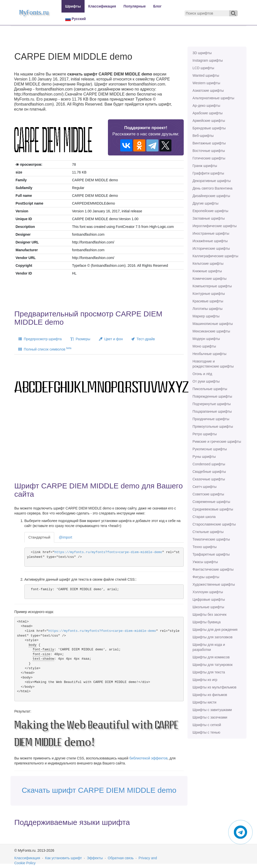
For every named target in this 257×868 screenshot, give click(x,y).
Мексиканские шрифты (211, 331)
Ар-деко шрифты (206, 106)
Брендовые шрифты (209, 128)
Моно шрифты (204, 346)
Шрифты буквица (207, 622)
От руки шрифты (206, 381)
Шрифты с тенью (206, 732)
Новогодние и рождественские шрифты (213, 364)
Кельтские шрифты (208, 264)
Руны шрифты (204, 457)
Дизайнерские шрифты (211, 196)
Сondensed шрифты (209, 464)
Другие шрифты (205, 203)
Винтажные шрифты (209, 143)
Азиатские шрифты (208, 91)
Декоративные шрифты (212, 181)
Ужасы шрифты (205, 562)
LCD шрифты (203, 68)
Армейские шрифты (209, 121)
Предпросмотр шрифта (40, 339)
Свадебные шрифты (209, 472)
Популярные (135, 6)
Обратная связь (121, 858)
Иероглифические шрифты (215, 226)
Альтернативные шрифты (213, 98)
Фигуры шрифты (206, 577)
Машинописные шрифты (213, 324)
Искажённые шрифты (210, 241)
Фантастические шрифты (213, 569)
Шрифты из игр (205, 680)
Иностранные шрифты (211, 233)
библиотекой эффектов (148, 758)
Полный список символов (45, 349)
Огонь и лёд (202, 374)
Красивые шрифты (208, 301)
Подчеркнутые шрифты (212, 404)
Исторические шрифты (211, 248)
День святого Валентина (212, 188)
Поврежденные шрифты (212, 396)
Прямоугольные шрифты (213, 426)
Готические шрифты (209, 158)
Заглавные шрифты (209, 218)
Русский (76, 19)
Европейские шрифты (210, 211)
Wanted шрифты (206, 75)
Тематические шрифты (211, 539)
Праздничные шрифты (211, 419)
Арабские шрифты (208, 113)
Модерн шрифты (206, 339)
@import (65, 537)
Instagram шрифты (208, 60)
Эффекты (95, 858)
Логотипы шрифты (208, 309)
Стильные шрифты (208, 532)
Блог (157, 6)
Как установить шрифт (64, 858)
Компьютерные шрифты (212, 286)
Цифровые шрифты (209, 599)
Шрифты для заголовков (212, 637)
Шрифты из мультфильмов (214, 687)
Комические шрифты (210, 279)
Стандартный (39, 537)
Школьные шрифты (208, 607)
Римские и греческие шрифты (217, 442)
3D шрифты (202, 53)
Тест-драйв (143, 339)
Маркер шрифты (206, 316)
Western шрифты (206, 83)
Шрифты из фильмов (210, 695)
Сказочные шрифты (209, 479)
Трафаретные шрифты (211, 554)
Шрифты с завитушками (212, 710)
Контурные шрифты (209, 294)
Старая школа (204, 517)
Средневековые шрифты (213, 509)
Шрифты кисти (204, 702)
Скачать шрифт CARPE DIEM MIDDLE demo (99, 790)
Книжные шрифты (207, 271)
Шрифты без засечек (209, 615)
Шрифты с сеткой (207, 725)
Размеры (80, 339)
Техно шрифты (205, 547)
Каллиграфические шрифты (215, 256)
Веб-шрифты (203, 136)
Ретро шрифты (205, 434)
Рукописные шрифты (210, 449)
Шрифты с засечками (210, 717)
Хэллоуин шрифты (208, 592)
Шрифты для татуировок (213, 665)
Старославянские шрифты (214, 524)
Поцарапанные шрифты (212, 411)
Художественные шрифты (214, 584)
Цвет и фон (111, 339)
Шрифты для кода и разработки (209, 647)
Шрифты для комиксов (211, 657)
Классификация (102, 6)
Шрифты (73, 6)
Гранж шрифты (205, 166)
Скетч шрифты (205, 487)
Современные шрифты (211, 502)
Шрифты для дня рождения (215, 630)
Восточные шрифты (209, 151)
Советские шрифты (208, 494)
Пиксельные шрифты (210, 389)
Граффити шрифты (208, 173)
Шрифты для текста (209, 672)
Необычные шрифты (209, 354)
